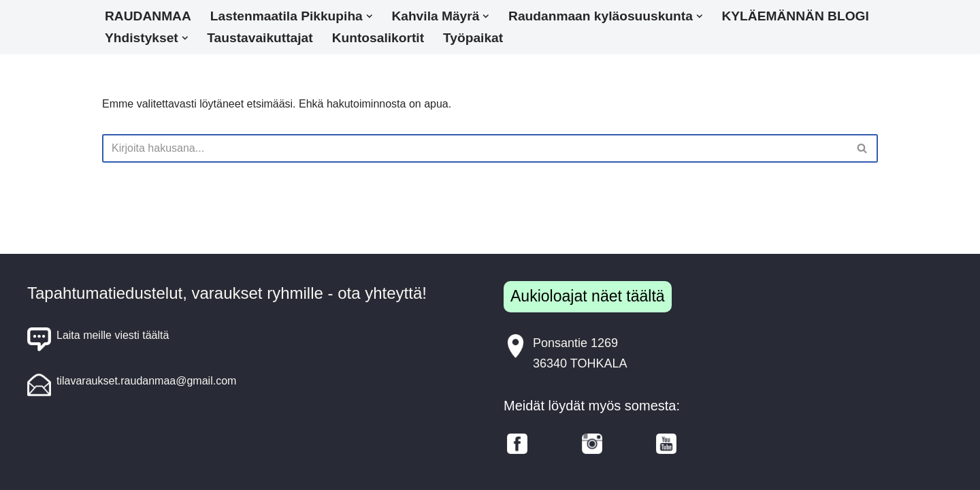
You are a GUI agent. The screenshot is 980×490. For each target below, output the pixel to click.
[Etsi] (475, 148)
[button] (370, 16)
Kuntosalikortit (378, 38)
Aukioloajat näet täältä (588, 296)
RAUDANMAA (148, 16)
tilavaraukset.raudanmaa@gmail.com (132, 385)
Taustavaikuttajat (260, 38)
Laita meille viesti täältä (98, 339)
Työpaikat (473, 38)
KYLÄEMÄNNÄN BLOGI (795, 16)
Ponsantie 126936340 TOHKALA (565, 353)
